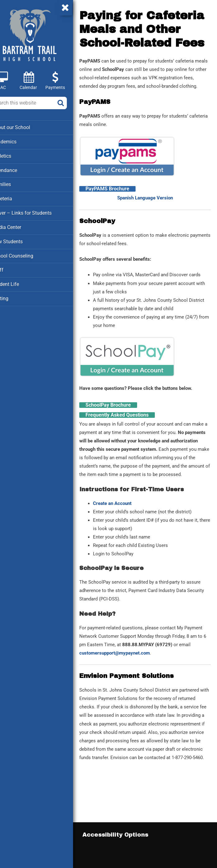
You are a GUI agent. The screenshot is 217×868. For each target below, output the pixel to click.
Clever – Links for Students (35, 211)
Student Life (19, 281)
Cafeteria (16, 197)
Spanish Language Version (152, 218)
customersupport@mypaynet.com (165, 689)
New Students (21, 239)
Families (15, 183)
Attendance (18, 169)
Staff (11, 267)
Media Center (20, 225)
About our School (24, 127)
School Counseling (26, 253)
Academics (18, 141)
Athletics (16, 155)
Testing (14, 295)
